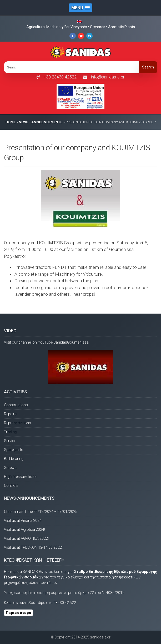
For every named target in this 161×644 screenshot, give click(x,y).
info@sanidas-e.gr (108, 77)
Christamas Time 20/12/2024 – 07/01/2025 (41, 512)
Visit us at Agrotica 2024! (24, 529)
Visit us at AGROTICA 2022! (26, 538)
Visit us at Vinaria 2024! (23, 521)
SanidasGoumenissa (71, 342)
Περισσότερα (19, 613)
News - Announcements (41, 122)
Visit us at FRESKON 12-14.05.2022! (33, 547)
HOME (11, 122)
